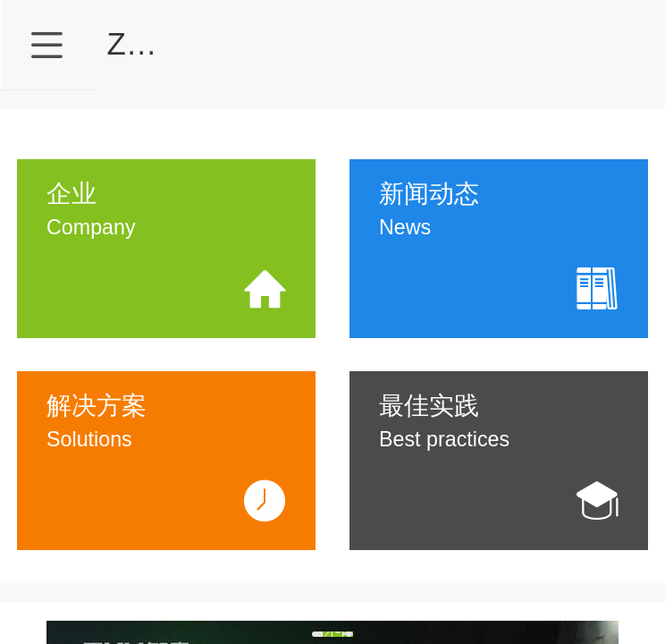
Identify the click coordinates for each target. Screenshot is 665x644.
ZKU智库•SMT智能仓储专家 (302, 43)
